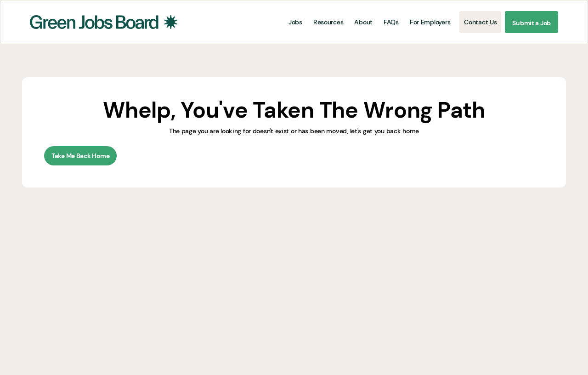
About (363, 22)
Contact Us (480, 22)
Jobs (295, 22)
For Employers (430, 22)
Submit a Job (531, 23)
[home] (104, 22)
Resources (328, 22)
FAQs (391, 22)
